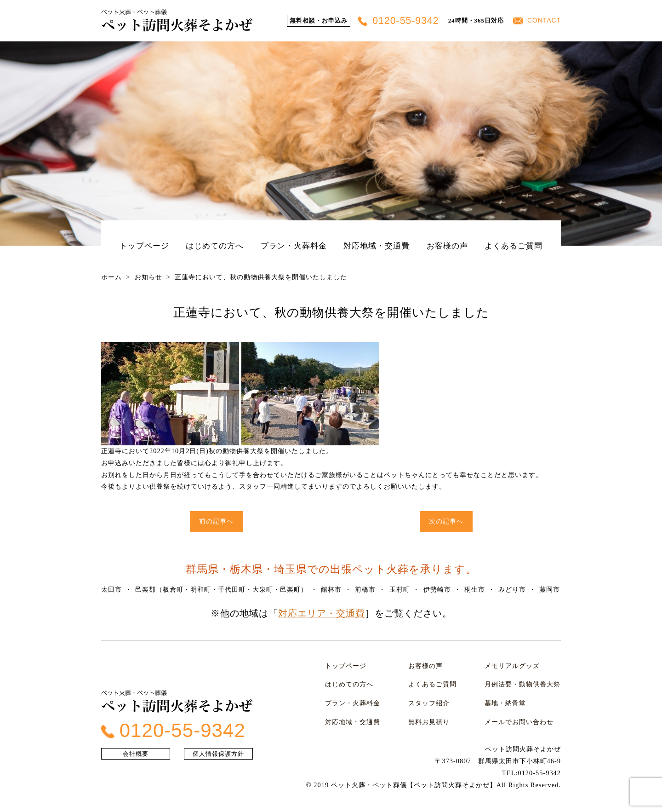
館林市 (332, 589)
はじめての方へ (215, 246)
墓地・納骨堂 (506, 697)
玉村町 (400, 589)
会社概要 (136, 750)
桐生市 (475, 589)
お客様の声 (447, 246)
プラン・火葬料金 (294, 246)
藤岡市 (551, 589)
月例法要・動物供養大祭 (523, 681)
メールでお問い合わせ (519, 714)
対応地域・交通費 (377, 246)
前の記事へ (216, 521)
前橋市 (366, 589)
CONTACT (538, 20)
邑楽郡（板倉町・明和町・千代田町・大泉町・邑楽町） (221, 589)
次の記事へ (446, 521)
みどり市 (513, 589)
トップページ (144, 246)
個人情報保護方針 (218, 750)
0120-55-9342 (402, 21)
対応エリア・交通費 (322, 613)
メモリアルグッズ (513, 664)
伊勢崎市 (438, 589)
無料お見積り (429, 714)
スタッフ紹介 (429, 697)
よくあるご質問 (514, 246)
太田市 (111, 589)
